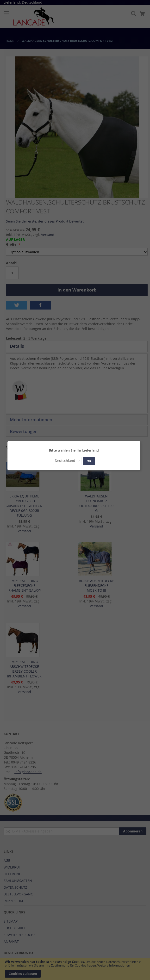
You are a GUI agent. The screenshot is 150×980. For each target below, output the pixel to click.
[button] (67, 461)
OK (89, 461)
